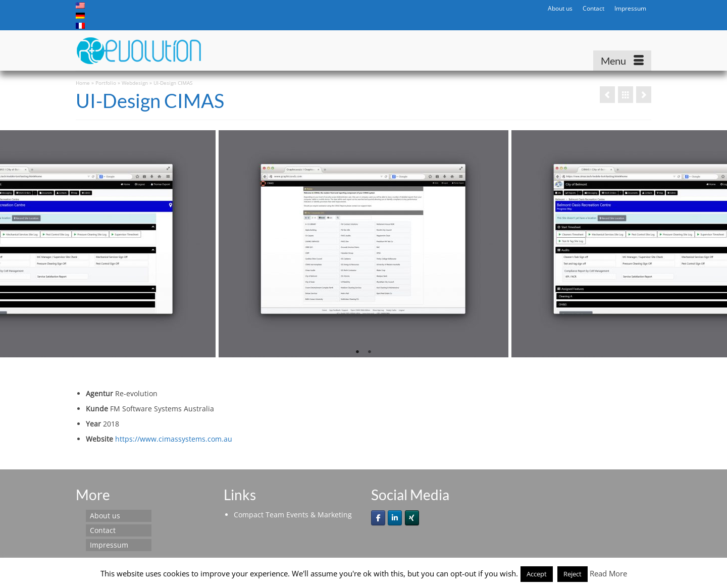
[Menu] (622, 61)
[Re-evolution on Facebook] (378, 518)
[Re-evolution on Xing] (412, 518)
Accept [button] (537, 574)
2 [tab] (370, 352)
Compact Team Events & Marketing (293, 515)
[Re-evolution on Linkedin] (395, 518)
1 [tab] (357, 352)
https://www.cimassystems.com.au (174, 439)
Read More (608, 573)
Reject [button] (573, 574)
